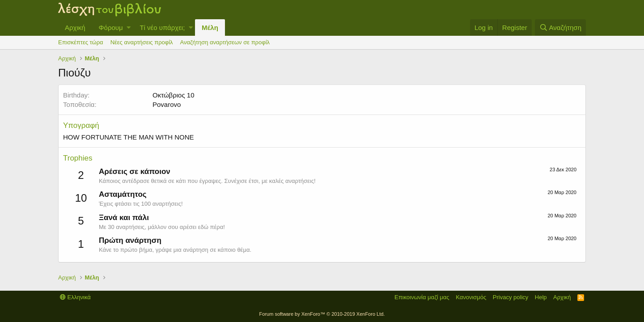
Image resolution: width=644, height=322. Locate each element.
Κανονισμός (471, 297)
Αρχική (75, 28)
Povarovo (167, 104)
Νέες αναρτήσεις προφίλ (142, 42)
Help (541, 297)
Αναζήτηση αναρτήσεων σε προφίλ (225, 42)
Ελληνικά (75, 297)
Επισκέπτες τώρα (81, 42)
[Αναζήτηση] (560, 28)
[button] (129, 28)
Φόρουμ (111, 28)
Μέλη (210, 28)
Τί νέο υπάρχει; (162, 28)
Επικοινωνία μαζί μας (422, 297)
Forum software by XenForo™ (322, 314)
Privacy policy (511, 297)
